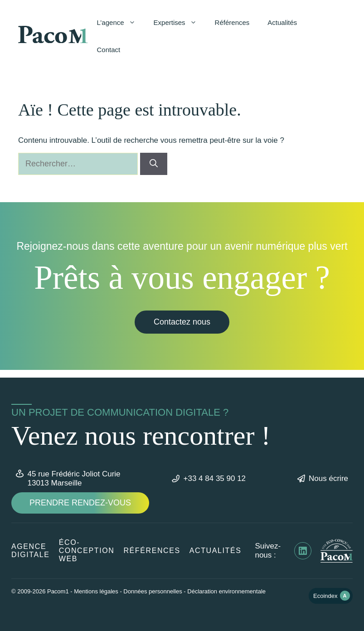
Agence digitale (31, 551)
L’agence (121, 23)
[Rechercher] (154, 164)
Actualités (282, 22)
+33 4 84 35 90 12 (215, 478)
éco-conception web (87, 551)
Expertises (180, 23)
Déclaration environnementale (226, 591)
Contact (109, 50)
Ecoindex (331, 596)
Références (232, 22)
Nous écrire (328, 478)
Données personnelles (153, 591)
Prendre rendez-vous (80, 503)
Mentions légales (96, 591)
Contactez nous (182, 322)
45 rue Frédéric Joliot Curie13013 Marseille (74, 478)
